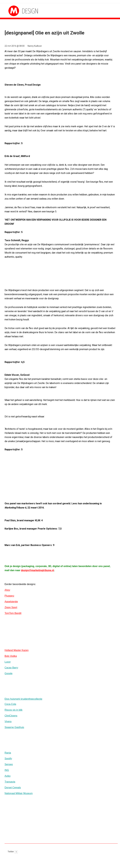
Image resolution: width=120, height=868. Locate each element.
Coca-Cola (10, 704)
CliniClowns (11, 716)
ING (7, 770)
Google (9, 673)
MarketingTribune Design (20, 11)
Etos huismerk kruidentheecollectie (23, 699)
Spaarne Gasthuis (14, 727)
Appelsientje (11, 602)
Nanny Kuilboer (35, 46)
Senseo (9, 764)
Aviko (8, 776)
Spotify (8, 759)
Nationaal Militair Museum (19, 793)
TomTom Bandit (13, 613)
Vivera (8, 721)
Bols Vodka (11, 656)
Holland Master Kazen (17, 650)
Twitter (11, 852)
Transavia (10, 782)
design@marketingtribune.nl (38, 570)
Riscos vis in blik (13, 710)
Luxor (8, 662)
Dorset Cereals (13, 788)
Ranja (8, 753)
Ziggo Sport (11, 607)
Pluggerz (9, 596)
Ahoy (7, 590)
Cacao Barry (11, 668)
